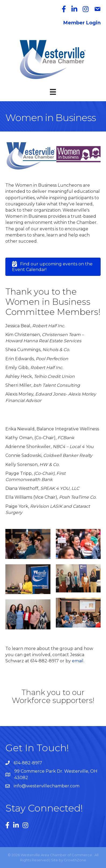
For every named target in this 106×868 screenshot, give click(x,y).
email (78, 661)
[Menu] (53, 92)
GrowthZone (75, 860)
